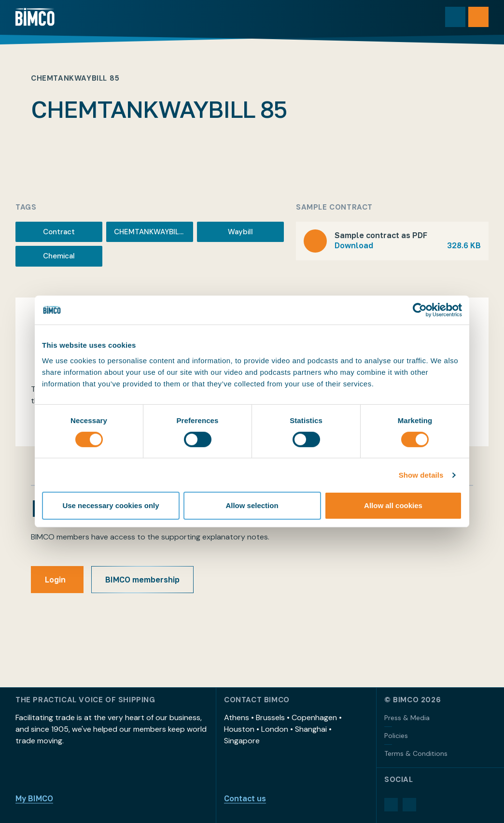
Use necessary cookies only (111, 505)
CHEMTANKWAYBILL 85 (154, 232)
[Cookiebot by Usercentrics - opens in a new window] (420, 310)
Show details (421, 475)
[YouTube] (409, 805)
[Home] (35, 17)
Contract (59, 232)
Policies (396, 736)
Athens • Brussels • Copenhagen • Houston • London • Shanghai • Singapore (283, 729)
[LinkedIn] (391, 805)
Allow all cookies (393, 505)
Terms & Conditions (416, 753)
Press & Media (407, 718)
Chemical (59, 256)
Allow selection (252, 505)
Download (408, 245)
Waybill (240, 232)
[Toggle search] (455, 17)
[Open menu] (478, 17)
